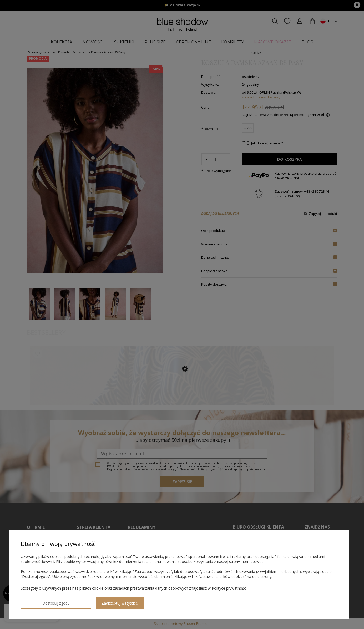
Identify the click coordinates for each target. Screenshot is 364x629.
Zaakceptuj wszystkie (87, 601)
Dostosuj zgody (40, 601)
